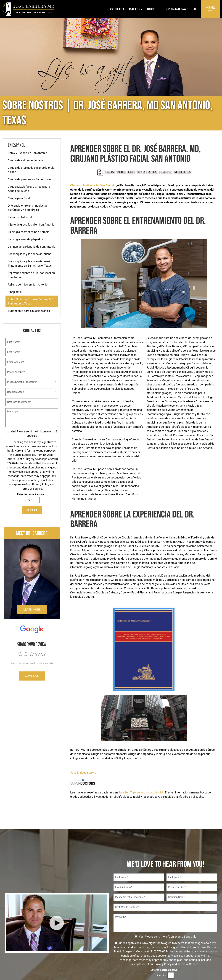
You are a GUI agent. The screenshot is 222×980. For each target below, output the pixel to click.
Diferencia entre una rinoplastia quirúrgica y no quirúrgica (27, 208)
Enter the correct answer (32, 494)
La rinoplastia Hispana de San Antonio (32, 247)
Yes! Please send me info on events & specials (168, 936)
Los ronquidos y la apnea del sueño (30, 254)
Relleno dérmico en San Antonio (28, 285)
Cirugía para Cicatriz (20, 198)
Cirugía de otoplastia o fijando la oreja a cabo (31, 170)
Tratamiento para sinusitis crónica (29, 311)
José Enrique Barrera (83, 773)
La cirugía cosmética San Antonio (29, 232)
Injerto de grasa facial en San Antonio (31, 225)
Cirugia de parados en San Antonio (29, 179)
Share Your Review (32, 644)
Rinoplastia (15, 292)
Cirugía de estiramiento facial (26, 160)
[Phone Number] (32, 372)
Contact (117, 9)
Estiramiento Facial (20, 217)
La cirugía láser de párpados (25, 239)
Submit (32, 510)
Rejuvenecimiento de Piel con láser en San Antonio (31, 275)
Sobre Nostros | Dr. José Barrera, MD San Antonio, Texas (31, 301)
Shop (151, 9)
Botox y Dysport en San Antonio (27, 153)
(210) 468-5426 (175, 9)
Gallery (136, 9)
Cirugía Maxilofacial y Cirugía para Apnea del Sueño (29, 189)
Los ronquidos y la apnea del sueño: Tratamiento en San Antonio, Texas (30, 263)
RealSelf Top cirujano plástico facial (141, 792)
